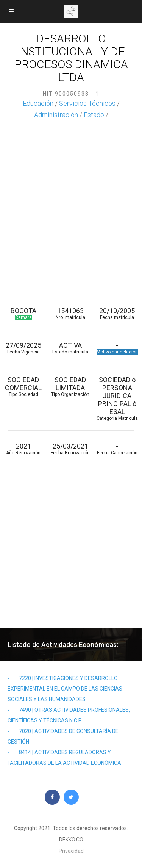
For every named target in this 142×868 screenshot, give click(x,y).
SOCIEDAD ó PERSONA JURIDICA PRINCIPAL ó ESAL (117, 398)
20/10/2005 (117, 313)
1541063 (70, 313)
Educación (38, 103)
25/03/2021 (70, 449)
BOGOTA (23, 313)
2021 (23, 449)
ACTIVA (70, 348)
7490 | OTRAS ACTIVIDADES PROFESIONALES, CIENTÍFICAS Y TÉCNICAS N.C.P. (69, 715)
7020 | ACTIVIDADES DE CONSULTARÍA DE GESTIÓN (63, 736)
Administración (56, 115)
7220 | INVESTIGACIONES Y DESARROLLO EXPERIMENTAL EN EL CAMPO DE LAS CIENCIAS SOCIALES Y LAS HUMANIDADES (65, 689)
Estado (94, 115)
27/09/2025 (23, 348)
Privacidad (71, 851)
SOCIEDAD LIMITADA (70, 386)
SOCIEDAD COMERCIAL (23, 386)
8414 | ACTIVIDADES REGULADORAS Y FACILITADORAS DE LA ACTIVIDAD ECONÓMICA (64, 758)
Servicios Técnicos (87, 103)
